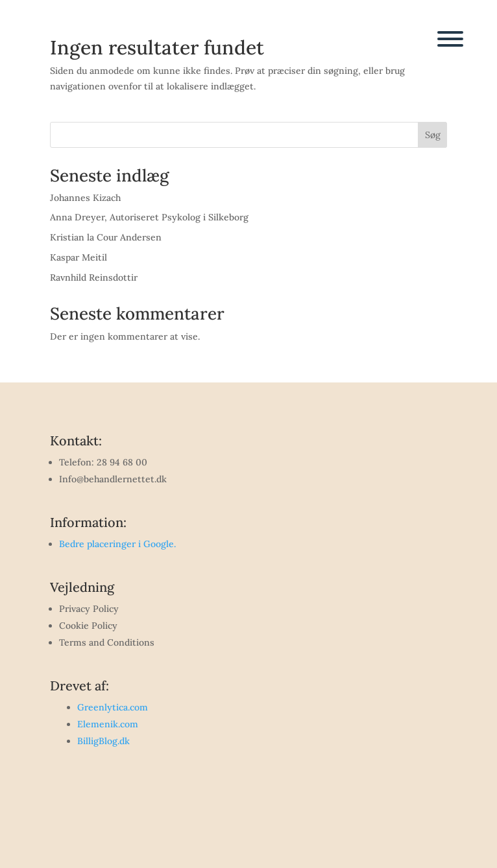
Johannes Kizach (85, 198)
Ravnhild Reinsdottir (94, 277)
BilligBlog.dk (103, 741)
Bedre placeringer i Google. (117, 544)
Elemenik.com (108, 724)
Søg (433, 135)
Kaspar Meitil (79, 257)
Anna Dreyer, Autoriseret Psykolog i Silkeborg (149, 217)
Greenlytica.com (113, 707)
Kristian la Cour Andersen (106, 237)
